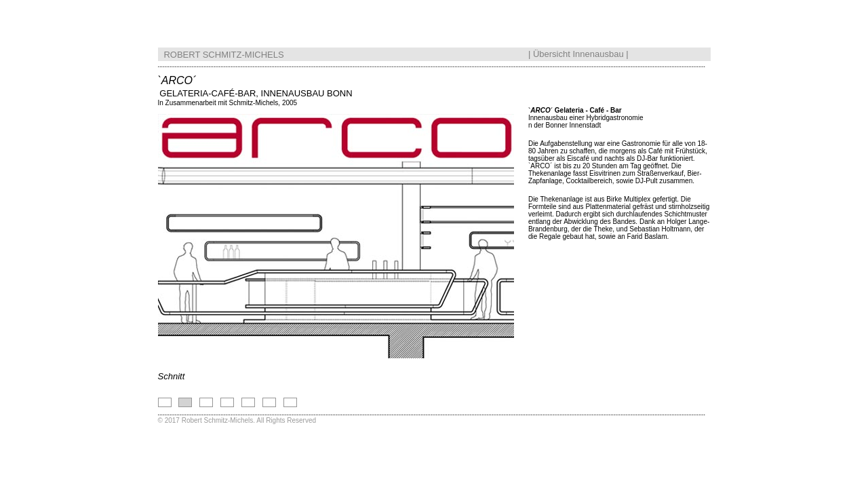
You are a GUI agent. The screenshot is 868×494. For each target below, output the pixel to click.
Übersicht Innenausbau (578, 51)
